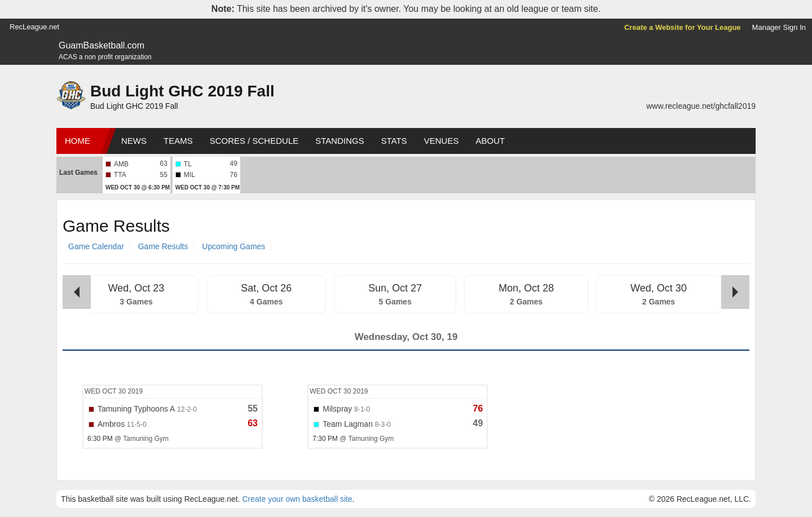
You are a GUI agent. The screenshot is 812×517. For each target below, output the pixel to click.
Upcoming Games (233, 246)
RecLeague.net (34, 27)
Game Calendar (96, 246)
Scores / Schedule (254, 141)
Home (78, 141)
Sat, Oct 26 (266, 288)
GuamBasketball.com (101, 45)
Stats (394, 141)
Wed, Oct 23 (136, 288)
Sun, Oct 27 (395, 288)
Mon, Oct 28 (526, 288)
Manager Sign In (779, 27)
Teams (178, 141)
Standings (339, 141)
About (490, 141)
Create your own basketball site (297, 499)
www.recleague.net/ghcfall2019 (701, 106)
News (134, 141)
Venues (442, 141)
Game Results (163, 246)
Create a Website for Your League (683, 27)
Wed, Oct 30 (659, 288)
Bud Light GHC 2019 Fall (182, 91)
